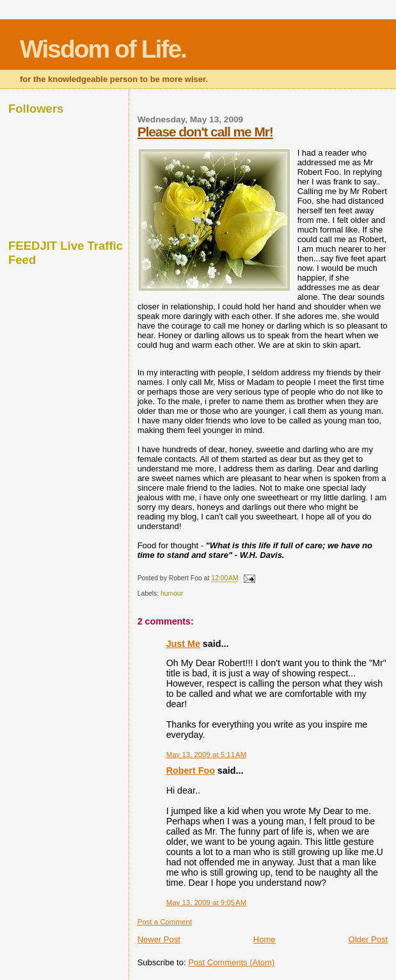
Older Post (368, 939)
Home (265, 939)
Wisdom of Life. (103, 49)
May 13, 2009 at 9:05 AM (207, 902)
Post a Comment (165, 922)
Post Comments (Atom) (231, 962)
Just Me (183, 644)
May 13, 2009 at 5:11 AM (207, 755)
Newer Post (159, 939)
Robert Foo (191, 771)
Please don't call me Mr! (205, 132)
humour (172, 593)
